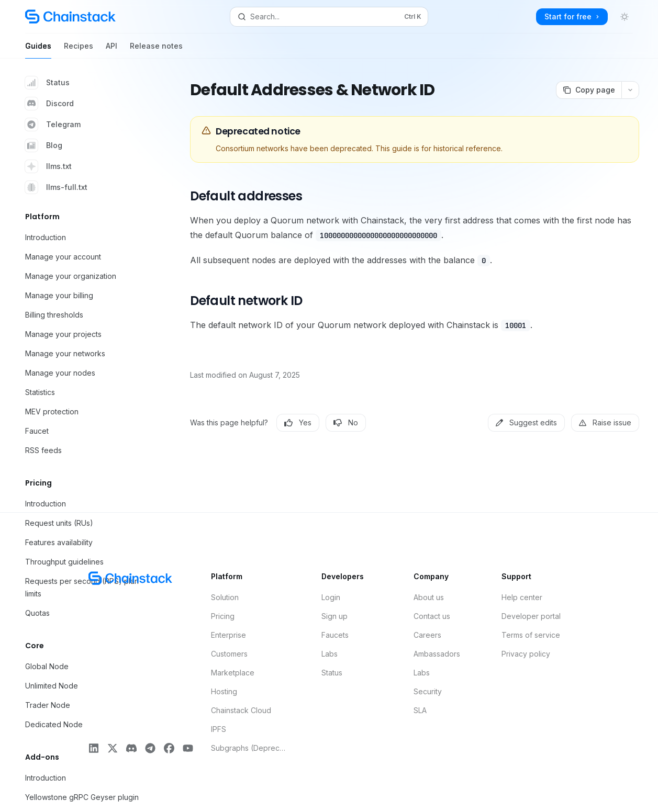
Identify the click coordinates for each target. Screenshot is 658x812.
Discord (49, 104)
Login (331, 597)
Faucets (335, 635)
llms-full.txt (56, 187)
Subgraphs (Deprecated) (249, 748)
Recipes (79, 50)
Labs (330, 654)
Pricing (223, 616)
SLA (420, 710)
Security (428, 691)
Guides (38, 50)
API (111, 50)
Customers (229, 654)
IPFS (219, 729)
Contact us (432, 616)
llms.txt (48, 166)
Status (47, 83)
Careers (427, 635)
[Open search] (329, 17)
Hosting (224, 691)
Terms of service (531, 635)
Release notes (156, 50)
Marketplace (233, 673)
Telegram (53, 125)
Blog (44, 145)
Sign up (334, 616)
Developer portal (531, 616)
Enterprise (228, 635)
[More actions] (630, 90)
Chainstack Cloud (241, 710)
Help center (522, 597)
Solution (225, 597)
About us (429, 597)
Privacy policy (526, 654)
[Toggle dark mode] (624, 17)
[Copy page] (589, 90)
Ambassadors (437, 654)
